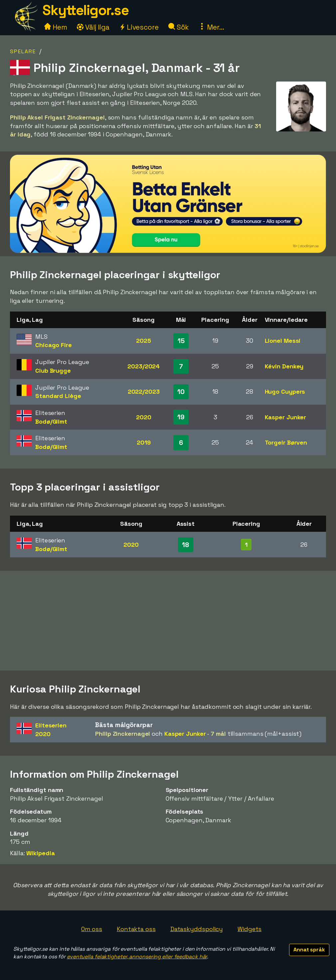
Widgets (250, 929)
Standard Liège (58, 396)
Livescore (139, 27)
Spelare (23, 51)
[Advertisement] (168, 621)
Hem (56, 27)
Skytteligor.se (85, 10)
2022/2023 (144, 392)
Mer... (211, 27)
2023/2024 (144, 366)
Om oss (92, 929)
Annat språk (309, 950)
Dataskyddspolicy (197, 929)
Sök (179, 27)
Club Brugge (53, 371)
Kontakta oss (136, 929)
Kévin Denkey (284, 366)
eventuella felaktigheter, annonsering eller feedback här (137, 957)
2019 (144, 442)
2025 (144, 341)
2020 (144, 417)
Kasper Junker (286, 417)
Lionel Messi (283, 341)
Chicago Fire (54, 345)
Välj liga (93, 27)
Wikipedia (40, 853)
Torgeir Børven (286, 442)
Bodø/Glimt (51, 421)
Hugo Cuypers (285, 392)
